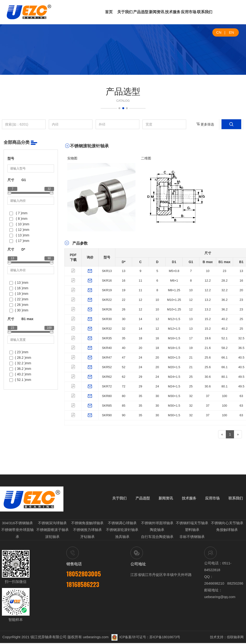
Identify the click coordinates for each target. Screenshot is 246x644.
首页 (109, 12)
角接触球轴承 (227, 531)
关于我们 (125, 12)
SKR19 (107, 290)
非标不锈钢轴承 (192, 538)
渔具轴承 (122, 538)
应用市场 (189, 12)
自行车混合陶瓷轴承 (157, 538)
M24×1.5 (174, 377)
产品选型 (141, 12)
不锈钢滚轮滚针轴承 (122, 531)
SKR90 (107, 415)
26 (123, 309)
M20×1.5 (174, 357)
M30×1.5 (174, 396)
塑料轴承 (192, 531)
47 (123, 357)
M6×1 (174, 281)
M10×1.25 (174, 300)
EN (231, 32)
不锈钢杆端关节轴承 (192, 525)
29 (140, 377)
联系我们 (205, 12)
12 (140, 300)
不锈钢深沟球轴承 (52, 525)
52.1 (224, 338)
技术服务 (173, 12)
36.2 (224, 300)
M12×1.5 (174, 319)
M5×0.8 (174, 271)
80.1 (224, 377)
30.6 (208, 377)
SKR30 (107, 319)
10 (208, 271)
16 (123, 281)
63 (241, 396)
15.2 (208, 319)
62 (123, 377)
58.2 (224, 348)
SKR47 (107, 357)
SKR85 (107, 406)
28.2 (224, 281)
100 (225, 396)
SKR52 (107, 367)
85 (123, 406)
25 (241, 319)
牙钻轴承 (87, 538)
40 (123, 348)
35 (123, 338)
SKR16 (107, 281)
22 (123, 300)
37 (208, 396)
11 (140, 281)
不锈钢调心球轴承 (122, 525)
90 (123, 415)
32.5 (241, 338)
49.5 (241, 377)
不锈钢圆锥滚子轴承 (52, 531)
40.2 (224, 319)
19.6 (208, 338)
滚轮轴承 (52, 538)
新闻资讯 (157, 12)
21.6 (208, 348)
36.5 (241, 348)
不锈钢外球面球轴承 (157, 525)
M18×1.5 (174, 348)
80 (123, 396)
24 (140, 357)
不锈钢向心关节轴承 (227, 525)
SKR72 (107, 386)
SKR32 (107, 329)
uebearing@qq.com (220, 598)
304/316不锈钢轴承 (17, 525)
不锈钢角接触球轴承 (87, 525)
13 (123, 271)
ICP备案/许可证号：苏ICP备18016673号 (146, 638)
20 (241, 290)
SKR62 (107, 377)
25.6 (208, 357)
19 (123, 290)
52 (123, 367)
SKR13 (107, 271)
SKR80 (107, 396)
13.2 (208, 300)
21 (191, 357)
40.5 (241, 357)
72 (123, 386)
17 (191, 338)
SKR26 (107, 309)
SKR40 (107, 348)
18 (140, 338)
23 (224, 271)
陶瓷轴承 (157, 531)
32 (123, 329)
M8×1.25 (174, 290)
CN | (221, 32)
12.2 (208, 281)
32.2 (224, 290)
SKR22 (107, 300)
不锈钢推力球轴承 (87, 531)
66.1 (224, 357)
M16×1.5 (174, 338)
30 (123, 319)
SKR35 (107, 338)
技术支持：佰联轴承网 (227, 638)
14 (140, 319)
